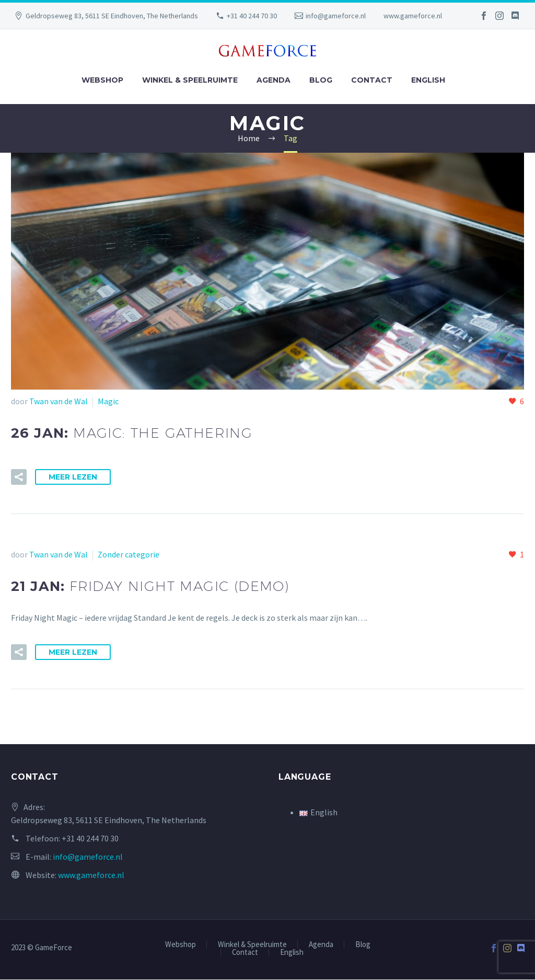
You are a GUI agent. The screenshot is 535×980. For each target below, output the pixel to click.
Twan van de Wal (59, 401)
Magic (108, 401)
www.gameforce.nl (413, 16)
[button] (19, 477)
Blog (321, 80)
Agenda (274, 80)
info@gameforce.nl (336, 16)
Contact (372, 80)
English (428, 80)
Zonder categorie (129, 554)
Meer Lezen (73, 477)
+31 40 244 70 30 (252, 16)
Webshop (102, 80)
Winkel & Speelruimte (190, 80)
